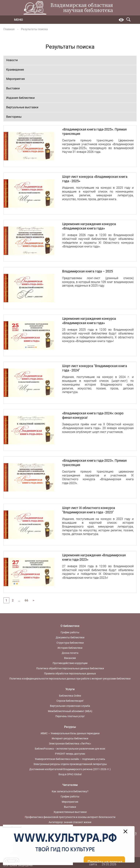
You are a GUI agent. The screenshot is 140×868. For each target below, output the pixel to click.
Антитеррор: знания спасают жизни (70, 822)
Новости (12, 60)
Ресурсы (70, 727)
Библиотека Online (70, 696)
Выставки (13, 88)
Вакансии (70, 658)
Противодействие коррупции (70, 663)
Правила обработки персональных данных (70, 673)
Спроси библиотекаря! (70, 701)
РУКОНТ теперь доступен (70, 754)
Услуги (70, 689)
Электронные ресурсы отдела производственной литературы (70, 764)
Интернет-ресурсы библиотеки (70, 738)
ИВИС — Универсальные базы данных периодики (70, 733)
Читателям (70, 785)
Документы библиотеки (70, 637)
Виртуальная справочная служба (70, 706)
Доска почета (70, 653)
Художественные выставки (70, 812)
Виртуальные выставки (22, 107)
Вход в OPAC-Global (70, 774)
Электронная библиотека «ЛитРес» (70, 744)
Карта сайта (93, 862)
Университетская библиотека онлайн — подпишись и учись (70, 759)
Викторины (14, 117)
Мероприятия (15, 79)
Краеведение (15, 70)
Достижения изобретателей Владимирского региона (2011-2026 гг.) (70, 769)
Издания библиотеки (20, 98)
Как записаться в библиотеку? (70, 791)
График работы (70, 632)
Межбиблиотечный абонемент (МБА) (70, 711)
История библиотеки (70, 648)
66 (26, 600)
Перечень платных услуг (70, 716)
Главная (9, 29)
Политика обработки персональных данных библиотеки (70, 668)
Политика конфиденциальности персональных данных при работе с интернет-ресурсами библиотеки (70, 679)
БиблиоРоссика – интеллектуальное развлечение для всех (70, 749)
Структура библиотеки (70, 643)
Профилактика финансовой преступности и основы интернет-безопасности (70, 817)
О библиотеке (70, 626)
